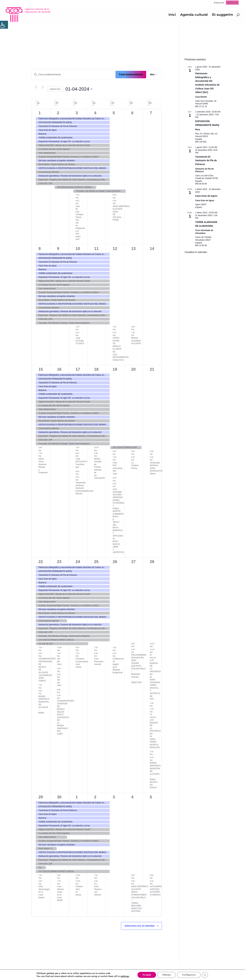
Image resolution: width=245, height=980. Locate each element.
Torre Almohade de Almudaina (204, 232)
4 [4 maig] (132, 797)
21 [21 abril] (152, 369)
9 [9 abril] (58, 249)
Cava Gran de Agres (206, 196)
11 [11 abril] (96, 249)
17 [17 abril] (78, 369)
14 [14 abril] (152, 249)
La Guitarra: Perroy (135, 465)
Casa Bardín (201, 97)
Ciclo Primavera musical (99, 661)
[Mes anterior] (36, 87)
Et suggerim (223, 15)
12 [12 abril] (115, 249)
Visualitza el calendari (196, 252)
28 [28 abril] (152, 562)
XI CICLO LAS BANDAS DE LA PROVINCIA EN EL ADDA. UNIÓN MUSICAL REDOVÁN (155, 731)
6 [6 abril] (132, 113)
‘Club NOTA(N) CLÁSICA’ (80, 341)
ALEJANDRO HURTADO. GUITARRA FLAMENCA (156, 891)
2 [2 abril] (58, 113)
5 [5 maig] (151, 797)
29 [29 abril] (41, 797)
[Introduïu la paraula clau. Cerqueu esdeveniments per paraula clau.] (73, 75)
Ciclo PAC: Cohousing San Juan (117, 468)
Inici (172, 15)
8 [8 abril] (39, 249)
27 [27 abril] (133, 562)
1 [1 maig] (77, 797)
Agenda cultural (194, 15)
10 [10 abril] (78, 249)
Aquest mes (55, 89)
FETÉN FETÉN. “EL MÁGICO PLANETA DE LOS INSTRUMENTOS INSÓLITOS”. (121, 349)
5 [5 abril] (114, 113)
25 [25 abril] (96, 562)
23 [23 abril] (59, 562)
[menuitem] (219, 3)
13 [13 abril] (133, 249)
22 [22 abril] (41, 562)
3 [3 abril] (77, 113)
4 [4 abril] (95, 113)
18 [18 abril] (96, 369)
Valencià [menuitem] (232, 2)
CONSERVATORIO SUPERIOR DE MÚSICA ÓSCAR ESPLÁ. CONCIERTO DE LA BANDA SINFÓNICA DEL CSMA (66, 717)
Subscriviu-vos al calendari (140, 926)
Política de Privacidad (55, 970)
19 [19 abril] (115, 369)
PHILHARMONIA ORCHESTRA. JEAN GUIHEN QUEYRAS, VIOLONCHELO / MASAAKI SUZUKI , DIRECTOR (139, 669)
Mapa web (31, 970)
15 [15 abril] (41, 369)
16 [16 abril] (59, 369)
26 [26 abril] (115, 562)
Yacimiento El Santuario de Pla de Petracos (206, 160)
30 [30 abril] (59, 797)
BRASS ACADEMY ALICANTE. (136, 341)
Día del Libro (59, 661)
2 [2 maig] (95, 797)
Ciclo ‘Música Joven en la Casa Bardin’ (60, 893)
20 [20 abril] (133, 369)
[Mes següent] (43, 87)
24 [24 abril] (78, 562)
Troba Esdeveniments (131, 74)
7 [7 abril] (151, 113)
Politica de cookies (84, 970)
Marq (198, 130)
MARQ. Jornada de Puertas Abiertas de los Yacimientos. (100, 469)
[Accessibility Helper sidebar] (4, 25)
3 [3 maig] (114, 797)
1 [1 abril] (39, 113)
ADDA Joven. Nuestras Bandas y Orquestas (43, 466)
